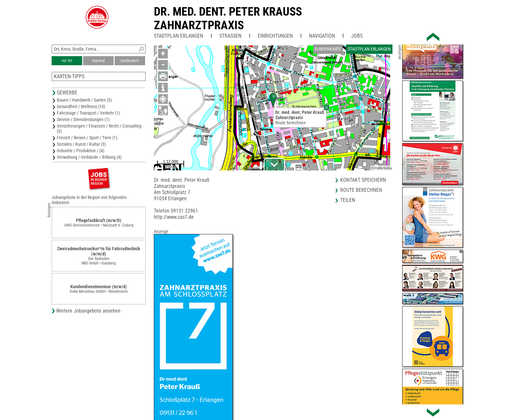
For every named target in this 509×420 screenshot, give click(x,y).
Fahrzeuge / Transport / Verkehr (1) (88, 113)
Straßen (230, 36)
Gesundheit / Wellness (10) (81, 106)
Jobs (357, 36)
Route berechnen (291, 123)
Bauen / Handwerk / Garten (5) (84, 100)
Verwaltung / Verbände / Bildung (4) (89, 157)
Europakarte (328, 49)
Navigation (322, 36)
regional (98, 61)
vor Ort (67, 61)
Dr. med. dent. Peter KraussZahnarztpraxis (228, 19)
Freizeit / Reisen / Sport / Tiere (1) (87, 138)
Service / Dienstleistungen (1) (83, 119)
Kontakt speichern (363, 180)
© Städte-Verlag (381, 168)
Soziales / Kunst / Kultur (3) (81, 144)
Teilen (348, 200)
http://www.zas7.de (174, 217)
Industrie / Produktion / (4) (81, 151)
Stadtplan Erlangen (179, 36)
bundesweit (130, 61)
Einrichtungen (275, 36)
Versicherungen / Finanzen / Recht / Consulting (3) (99, 129)
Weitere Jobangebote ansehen (88, 311)
